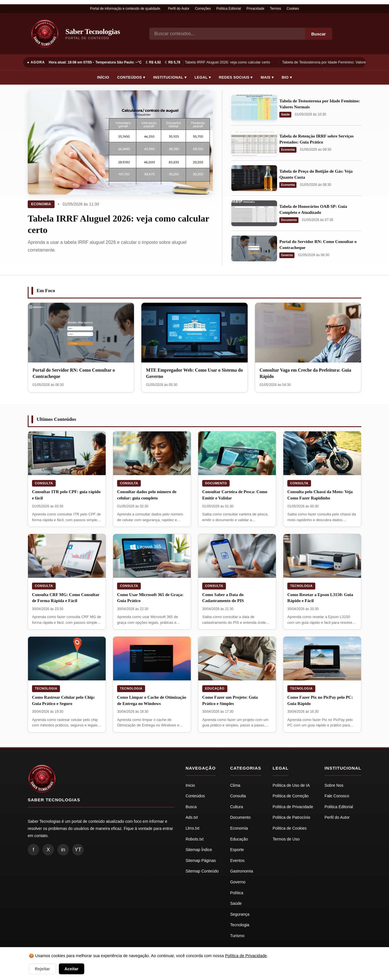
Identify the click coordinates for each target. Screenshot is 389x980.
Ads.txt (192, 817)
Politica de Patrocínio (292, 817)
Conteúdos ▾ (131, 77)
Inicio (190, 785)
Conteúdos (195, 796)
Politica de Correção (291, 796)
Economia (41, 204)
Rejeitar (42, 969)
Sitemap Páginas (201, 861)
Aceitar (72, 969)
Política (237, 893)
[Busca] (227, 34)
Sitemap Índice (199, 850)
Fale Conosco (337, 796)
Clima (235, 785)
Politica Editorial (339, 807)
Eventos (237, 861)
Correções (203, 9)
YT (78, 850)
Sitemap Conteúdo (202, 871)
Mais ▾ (267, 77)
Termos (275, 9)
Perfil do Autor (179, 9)
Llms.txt (193, 828)
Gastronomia (242, 871)
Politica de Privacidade (293, 807)
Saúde (285, 114)
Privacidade (255, 9)
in (63, 850)
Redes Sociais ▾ (236, 77)
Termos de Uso (286, 839)
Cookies (293, 9)
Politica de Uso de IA (291, 785)
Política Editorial (228, 9)
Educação (215, 688)
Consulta (44, 483)
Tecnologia (301, 586)
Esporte (237, 850)
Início (103, 77)
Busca (191, 807)
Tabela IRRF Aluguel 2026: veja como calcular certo (228, 62)
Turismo (237, 936)
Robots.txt (195, 839)
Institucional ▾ (170, 77)
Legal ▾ (203, 77)
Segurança (240, 914)
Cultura (237, 807)
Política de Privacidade (246, 956)
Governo (287, 255)
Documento (289, 220)
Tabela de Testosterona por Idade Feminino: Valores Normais (333, 62)
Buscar (319, 34)
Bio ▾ (287, 77)
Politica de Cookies (290, 828)
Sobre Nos (334, 785)
